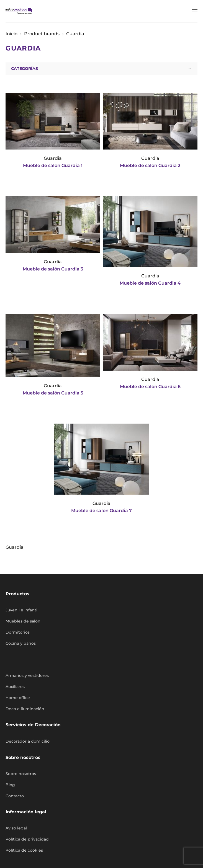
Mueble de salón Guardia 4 (150, 283)
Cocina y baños (21, 643)
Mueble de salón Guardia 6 (150, 387)
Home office (18, 698)
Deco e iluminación (25, 709)
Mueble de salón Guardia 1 (53, 165)
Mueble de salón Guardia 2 (150, 165)
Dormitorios (18, 632)
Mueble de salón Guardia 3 (53, 269)
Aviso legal (16, 828)
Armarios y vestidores (27, 675)
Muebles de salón (23, 621)
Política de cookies (24, 850)
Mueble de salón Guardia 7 (101, 511)
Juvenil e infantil (22, 610)
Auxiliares (15, 687)
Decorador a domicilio (28, 741)
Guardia (53, 158)
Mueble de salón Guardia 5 (53, 393)
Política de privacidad (27, 839)
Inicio (11, 34)
